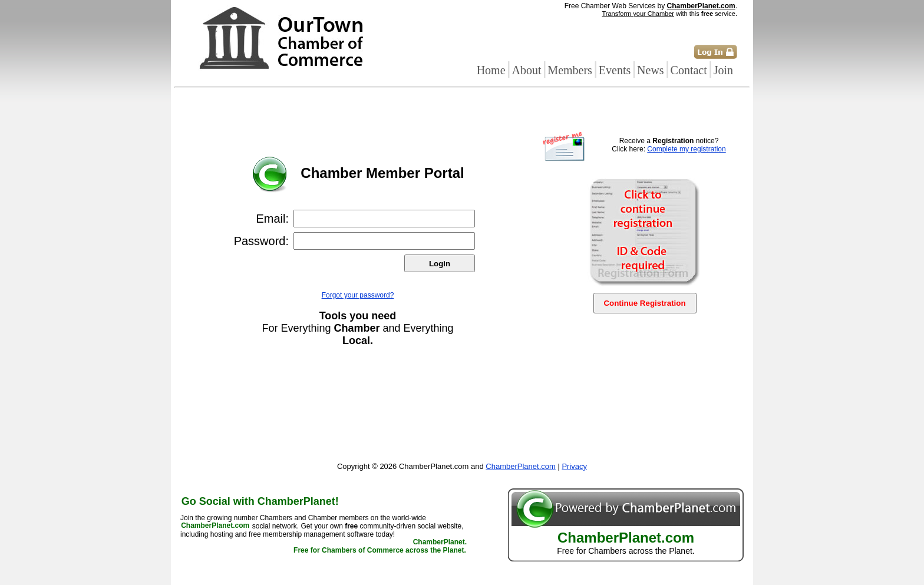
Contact (689, 70)
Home (491, 70)
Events (615, 70)
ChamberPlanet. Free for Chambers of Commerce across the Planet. (380, 547)
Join (723, 70)
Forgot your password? (358, 295)
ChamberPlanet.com (701, 6)
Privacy (574, 466)
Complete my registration (686, 149)
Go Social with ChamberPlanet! (260, 501)
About (526, 70)
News (651, 70)
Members (570, 70)
